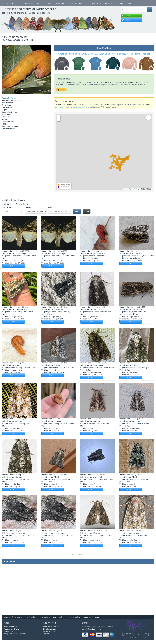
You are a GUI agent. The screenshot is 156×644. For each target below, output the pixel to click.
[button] (6, 70)
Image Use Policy (73, 617)
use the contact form (81, 107)
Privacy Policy (58, 617)
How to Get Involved (51, 627)
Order (51, 207)
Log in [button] (126, 16)
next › (81, 555)
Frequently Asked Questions (15, 634)
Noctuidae (12, 98)
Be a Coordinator (50, 629)
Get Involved (28, 3)
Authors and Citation (12, 629)
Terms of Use (45, 617)
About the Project (11, 627)
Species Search (110, 3)
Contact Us (87, 617)
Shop (121, 3)
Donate (130, 3)
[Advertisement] (78, 582)
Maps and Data (77, 3)
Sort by (28, 207)
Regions (49, 3)
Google (138, 189)
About (15, 3)
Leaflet (125, 189)
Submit (77, 211)
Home (6, 3)
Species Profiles (94, 3)
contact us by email (62, 107)
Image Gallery (61, 3)
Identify (40, 3)
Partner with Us (49, 631)
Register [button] (127, 20)
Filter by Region (8, 207)
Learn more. (97, 629)
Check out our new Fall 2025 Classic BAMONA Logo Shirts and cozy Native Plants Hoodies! (104, 54)
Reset (87, 211)
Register (46, 634)
